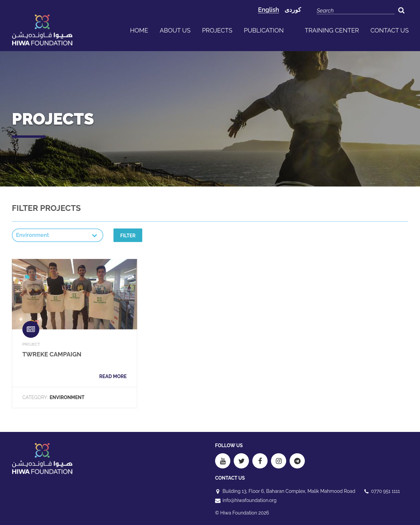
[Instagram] (279, 461)
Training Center (332, 30)
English (269, 10)
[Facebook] (260, 461)
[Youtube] (223, 461)
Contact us (390, 30)
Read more (113, 376)
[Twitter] (241, 461)
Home (139, 30)
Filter (128, 236)
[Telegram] (297, 461)
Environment (67, 397)
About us (175, 30)
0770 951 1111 (386, 491)
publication (264, 30)
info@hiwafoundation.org (249, 500)
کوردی (293, 10)
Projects (217, 30)
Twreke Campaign (52, 354)
